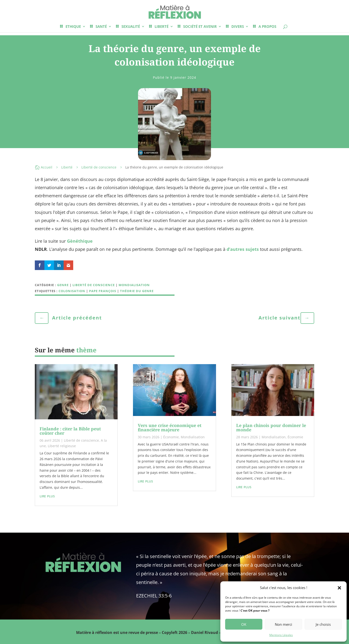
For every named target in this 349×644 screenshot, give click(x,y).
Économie (171, 437)
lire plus (47, 496)
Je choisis (323, 624)
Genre (63, 285)
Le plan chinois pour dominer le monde (271, 427)
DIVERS (238, 27)
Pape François (103, 291)
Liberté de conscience (99, 167)
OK (244, 624)
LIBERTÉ (162, 27)
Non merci (283, 624)
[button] (339, 588)
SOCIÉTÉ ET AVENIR (200, 27)
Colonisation (72, 291)
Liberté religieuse (62, 446)
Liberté (67, 167)
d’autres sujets (243, 249)
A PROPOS (267, 27)
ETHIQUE (73, 27)
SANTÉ (101, 27)
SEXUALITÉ (131, 27)
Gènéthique (80, 241)
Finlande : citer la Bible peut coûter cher (70, 431)
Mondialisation (134, 285)
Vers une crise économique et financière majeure (170, 427)
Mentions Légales (281, 635)
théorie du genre (137, 291)
